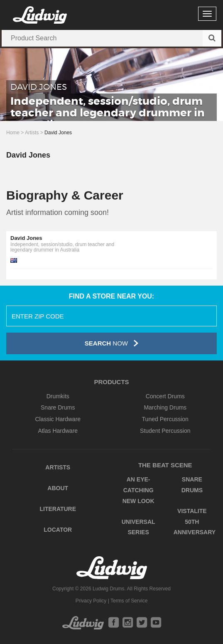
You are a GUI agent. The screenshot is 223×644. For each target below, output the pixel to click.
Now (111, 343)
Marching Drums (165, 407)
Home (13, 133)
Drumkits (58, 396)
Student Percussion (165, 431)
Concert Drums (165, 396)
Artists (32, 133)
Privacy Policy (91, 601)
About (58, 488)
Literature (58, 509)
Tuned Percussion (165, 419)
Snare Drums (58, 407)
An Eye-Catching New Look (138, 490)
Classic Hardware (58, 419)
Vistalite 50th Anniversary (195, 522)
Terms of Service (129, 601)
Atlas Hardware (58, 431)
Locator (58, 530)
